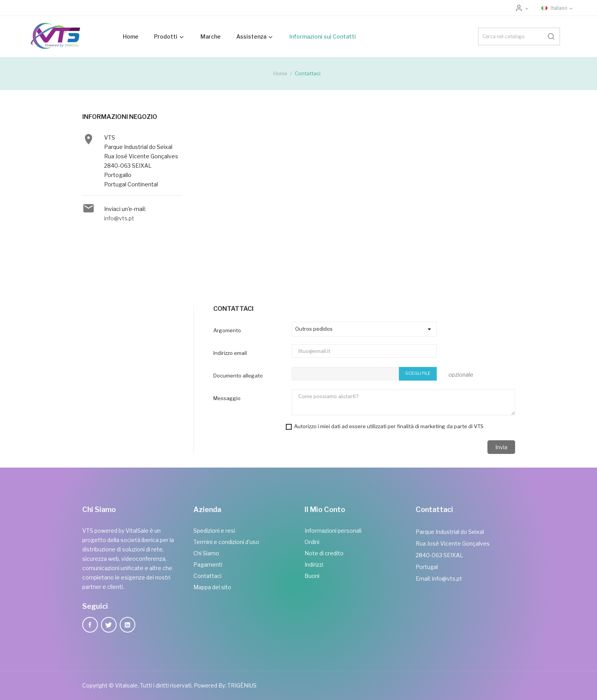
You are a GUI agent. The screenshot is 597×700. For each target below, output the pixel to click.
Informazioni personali (333, 531)
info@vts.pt (119, 218)
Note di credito (324, 553)
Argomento (227, 330)
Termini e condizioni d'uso (226, 542)
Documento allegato (238, 376)
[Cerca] (519, 36)
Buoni (312, 576)
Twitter (109, 625)
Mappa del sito (212, 587)
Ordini (312, 542)
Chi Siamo (206, 553)
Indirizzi (314, 564)
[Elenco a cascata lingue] (557, 8)
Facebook (90, 625)
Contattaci (207, 576)
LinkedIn (128, 625)
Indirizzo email (230, 353)
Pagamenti (208, 564)
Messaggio (227, 398)
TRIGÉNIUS (242, 685)
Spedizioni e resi (214, 531)
